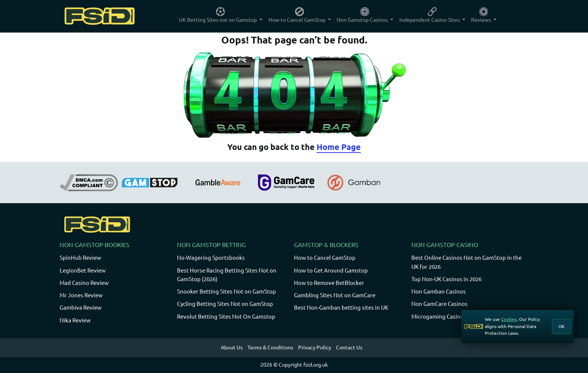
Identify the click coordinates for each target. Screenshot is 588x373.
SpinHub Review (80, 258)
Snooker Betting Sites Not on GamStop (226, 291)
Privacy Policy (315, 348)
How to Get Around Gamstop (331, 270)
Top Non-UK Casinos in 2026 (446, 279)
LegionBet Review (83, 270)
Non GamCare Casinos (439, 304)
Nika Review (75, 320)
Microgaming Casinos (439, 317)
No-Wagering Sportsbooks (211, 258)
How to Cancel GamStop (325, 258)
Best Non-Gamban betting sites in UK (341, 308)
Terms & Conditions (270, 348)
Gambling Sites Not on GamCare (335, 295)
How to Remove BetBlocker (329, 283)
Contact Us (349, 348)
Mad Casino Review (84, 283)
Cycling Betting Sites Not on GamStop (225, 304)
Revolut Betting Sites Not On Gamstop (226, 317)
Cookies (509, 319)
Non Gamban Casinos (439, 291)
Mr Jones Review (81, 295)
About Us (232, 348)
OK (562, 326)
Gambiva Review (81, 308)
